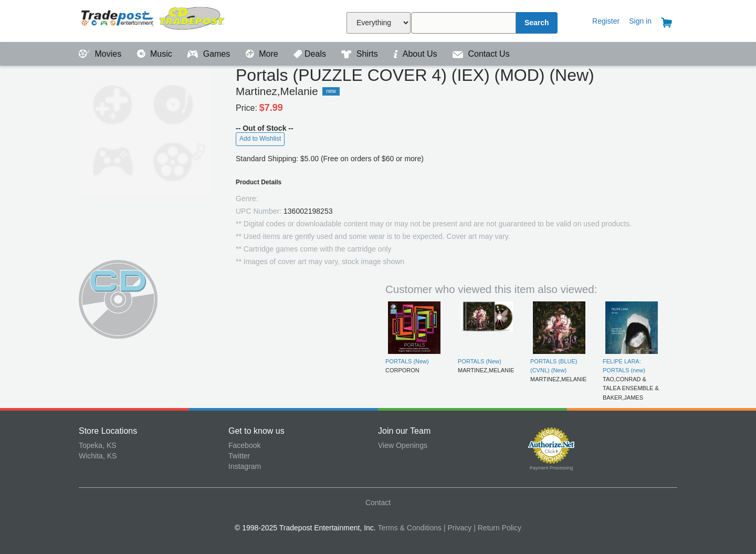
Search (537, 23)
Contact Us (481, 54)
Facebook (244, 445)
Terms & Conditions (410, 528)
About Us (416, 54)
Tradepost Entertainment (154, 20)
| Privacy (458, 528)
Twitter (239, 456)
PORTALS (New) (407, 361)
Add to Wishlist (260, 139)
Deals (311, 54)
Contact (378, 503)
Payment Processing (552, 468)
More (263, 54)
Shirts (361, 54)
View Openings (403, 445)
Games (210, 54)
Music (156, 54)
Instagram (245, 466)
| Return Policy (497, 528)
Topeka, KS (98, 445)
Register (606, 21)
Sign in (640, 21)
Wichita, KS (98, 456)
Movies (101, 54)
